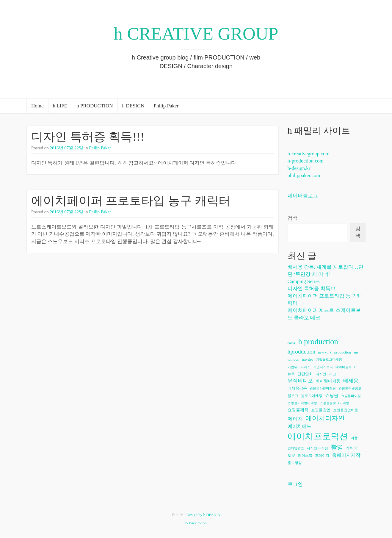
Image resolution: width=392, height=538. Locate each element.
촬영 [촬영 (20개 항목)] (337, 447)
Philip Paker (166, 106)
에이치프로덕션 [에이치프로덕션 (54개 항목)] (318, 436)
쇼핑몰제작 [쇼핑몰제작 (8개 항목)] (298, 410)
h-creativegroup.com (309, 154)
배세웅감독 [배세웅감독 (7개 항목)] (297, 388)
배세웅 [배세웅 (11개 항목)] (351, 381)
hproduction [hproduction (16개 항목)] (302, 352)
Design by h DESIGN (203, 515)
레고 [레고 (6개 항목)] (333, 374)
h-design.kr (299, 168)
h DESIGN (133, 106)
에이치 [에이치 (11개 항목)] (295, 419)
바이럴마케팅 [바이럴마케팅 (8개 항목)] (328, 381)
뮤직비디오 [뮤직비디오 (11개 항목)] (300, 381)
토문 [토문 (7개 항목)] (291, 455)
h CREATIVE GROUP (196, 34)
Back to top (196, 523)
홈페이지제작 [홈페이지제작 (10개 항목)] (346, 455)
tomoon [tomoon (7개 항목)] (294, 359)
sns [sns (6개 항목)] (356, 352)
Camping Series (304, 281)
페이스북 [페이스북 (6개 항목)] (305, 456)
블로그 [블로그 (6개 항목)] (293, 396)
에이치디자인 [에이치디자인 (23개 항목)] (325, 418)
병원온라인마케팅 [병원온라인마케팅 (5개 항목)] (323, 388)
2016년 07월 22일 (67, 148)
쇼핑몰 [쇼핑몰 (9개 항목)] (332, 395)
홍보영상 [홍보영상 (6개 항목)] (295, 463)
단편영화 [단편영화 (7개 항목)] (305, 374)
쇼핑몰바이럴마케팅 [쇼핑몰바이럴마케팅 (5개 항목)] (302, 403)
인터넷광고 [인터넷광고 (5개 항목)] (296, 448)
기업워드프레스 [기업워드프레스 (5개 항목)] (299, 367)
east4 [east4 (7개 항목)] (292, 343)
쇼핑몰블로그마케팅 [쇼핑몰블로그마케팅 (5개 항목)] (334, 403)
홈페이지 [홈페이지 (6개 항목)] (322, 456)
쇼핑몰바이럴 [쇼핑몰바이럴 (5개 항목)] (351, 396)
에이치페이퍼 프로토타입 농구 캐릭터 (131, 201)
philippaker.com (304, 175)
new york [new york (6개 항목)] (325, 352)
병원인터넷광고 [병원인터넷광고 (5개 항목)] (350, 388)
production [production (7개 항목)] (343, 352)
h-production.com (306, 161)
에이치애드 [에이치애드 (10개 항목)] (300, 426)
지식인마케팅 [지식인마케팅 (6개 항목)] (317, 448)
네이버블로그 (303, 196)
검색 (293, 218)
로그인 (295, 484)
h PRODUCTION (95, 106)
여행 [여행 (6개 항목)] (354, 438)
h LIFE (60, 106)
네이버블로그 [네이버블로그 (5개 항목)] (345, 367)
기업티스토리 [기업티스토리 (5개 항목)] (323, 367)
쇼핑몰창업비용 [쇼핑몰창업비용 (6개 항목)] (346, 410)
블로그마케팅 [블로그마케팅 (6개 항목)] (312, 396)
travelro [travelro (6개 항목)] (307, 359)
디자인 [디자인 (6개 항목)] (321, 374)
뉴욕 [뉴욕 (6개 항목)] (291, 374)
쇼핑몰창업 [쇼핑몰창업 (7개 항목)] (321, 410)
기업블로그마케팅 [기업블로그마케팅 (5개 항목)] (329, 360)
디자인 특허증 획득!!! (88, 137)
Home (37, 106)
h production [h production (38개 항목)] (318, 342)
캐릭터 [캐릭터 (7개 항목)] (352, 448)
